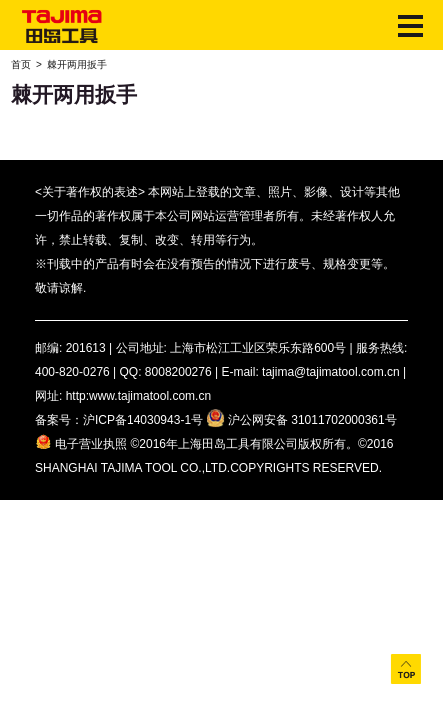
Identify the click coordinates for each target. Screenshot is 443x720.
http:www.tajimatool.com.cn (138, 396)
